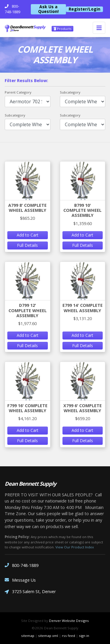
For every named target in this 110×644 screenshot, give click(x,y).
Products (62, 29)
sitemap (28, 636)
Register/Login (84, 9)
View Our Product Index (75, 547)
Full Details (27, 245)
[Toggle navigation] (99, 28)
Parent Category (18, 92)
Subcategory (70, 92)
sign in (84, 636)
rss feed (68, 636)
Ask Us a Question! (48, 9)
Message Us (20, 580)
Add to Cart (28, 235)
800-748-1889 (22, 565)
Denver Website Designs (69, 621)
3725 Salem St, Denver (30, 592)
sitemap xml (48, 636)
